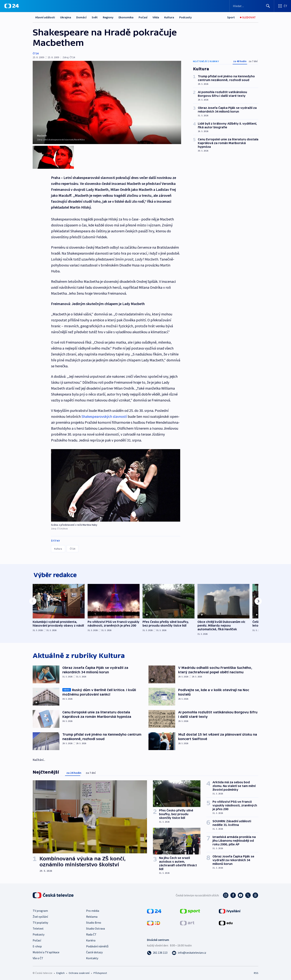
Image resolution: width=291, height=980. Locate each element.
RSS (256, 972)
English (60, 972)
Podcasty (185, 17)
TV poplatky (40, 921)
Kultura (169, 17)
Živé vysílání (40, 915)
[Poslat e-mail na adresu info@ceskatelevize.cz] (189, 951)
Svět (95, 17)
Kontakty (92, 957)
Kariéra (91, 939)
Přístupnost (100, 972)
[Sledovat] (248, 17)
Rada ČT (91, 933)
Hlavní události (45, 17)
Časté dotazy (94, 951)
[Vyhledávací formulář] (252, 6)
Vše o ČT (38, 957)
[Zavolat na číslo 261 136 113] (157, 951)
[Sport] (231, 17)
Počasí (143, 17)
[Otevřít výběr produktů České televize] (283, 6)
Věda (156, 17)
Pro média (93, 910)
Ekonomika (126, 17)
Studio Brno (94, 921)
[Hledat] (268, 6)
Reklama (92, 915)
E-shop (37, 945)
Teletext (38, 927)
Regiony (108, 17)
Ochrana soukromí (79, 972)
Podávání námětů (97, 945)
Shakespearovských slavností (104, 414)
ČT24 (36, 53)
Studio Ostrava (95, 927)
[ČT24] (12, 6)
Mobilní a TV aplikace (46, 951)
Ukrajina (66, 17)
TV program (40, 910)
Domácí (81, 17)
